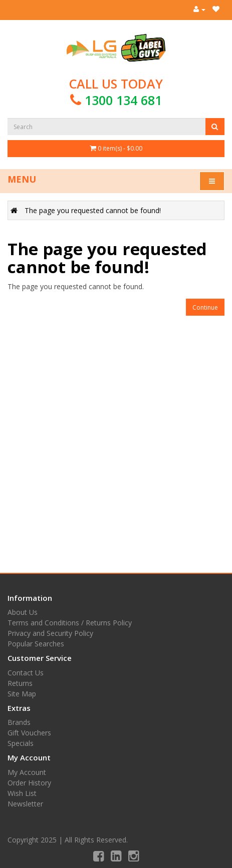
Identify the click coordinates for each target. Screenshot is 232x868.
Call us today (116, 92)
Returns (20, 683)
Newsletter (25, 804)
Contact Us (26, 673)
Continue (205, 307)
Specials (21, 743)
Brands (19, 722)
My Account (27, 772)
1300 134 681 (123, 100)
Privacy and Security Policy (50, 633)
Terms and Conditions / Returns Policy (70, 623)
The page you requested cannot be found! (93, 210)
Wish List (22, 793)
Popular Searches (36, 644)
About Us (23, 612)
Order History (29, 783)
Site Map (22, 694)
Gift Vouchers (29, 733)
